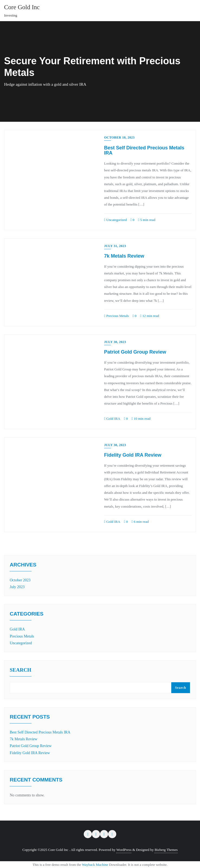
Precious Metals (116, 316)
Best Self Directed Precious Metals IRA (144, 150)
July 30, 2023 (115, 342)
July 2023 (17, 587)
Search (20, 670)
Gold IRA (112, 419)
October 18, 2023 (119, 137)
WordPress (124, 850)
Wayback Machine (95, 865)
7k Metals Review (124, 256)
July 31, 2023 (115, 246)
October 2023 (20, 580)
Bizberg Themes (166, 850)
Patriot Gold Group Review (135, 352)
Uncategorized (115, 220)
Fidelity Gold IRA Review (133, 455)
